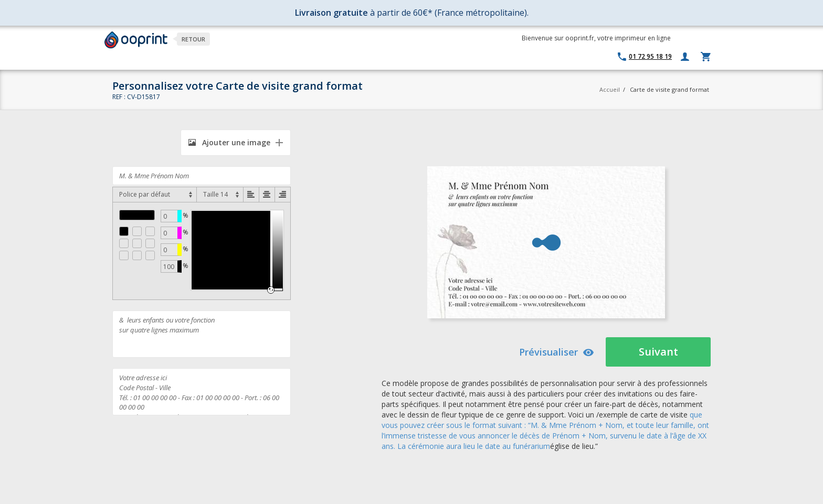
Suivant (658, 352)
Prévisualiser (557, 352)
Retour (193, 39)
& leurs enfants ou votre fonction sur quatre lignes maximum (202, 334)
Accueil (610, 89)
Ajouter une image (229, 142)
